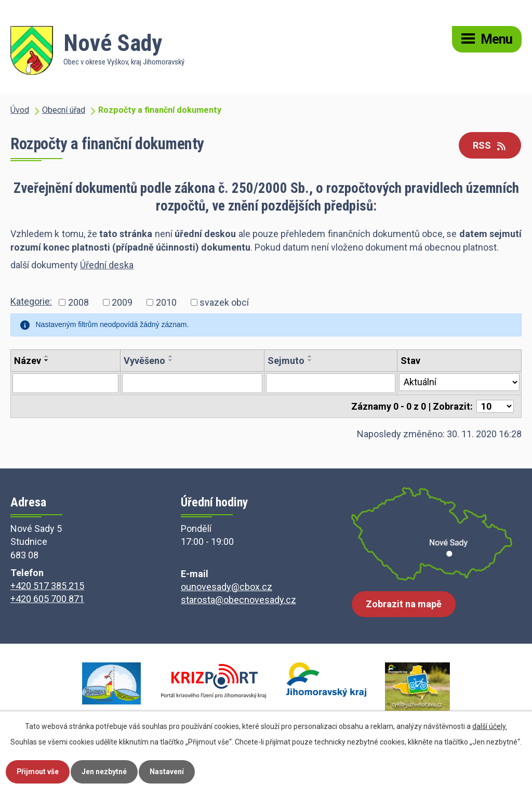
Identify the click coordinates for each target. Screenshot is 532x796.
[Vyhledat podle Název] (65, 383)
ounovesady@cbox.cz (227, 587)
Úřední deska (107, 265)
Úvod (20, 110)
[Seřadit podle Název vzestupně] (47, 356)
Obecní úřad (64, 110)
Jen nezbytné (105, 772)
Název (28, 361)
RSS (490, 145)
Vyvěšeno (144, 361)
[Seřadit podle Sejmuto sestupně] (310, 360)
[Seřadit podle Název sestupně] (47, 360)
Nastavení (168, 772)
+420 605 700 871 (47, 599)
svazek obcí (224, 302)
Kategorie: (31, 301)
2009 (122, 302)
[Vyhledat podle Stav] (459, 382)
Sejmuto (286, 361)
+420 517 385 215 (47, 586)
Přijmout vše (38, 772)
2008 (78, 302)
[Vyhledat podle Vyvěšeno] (192, 383)
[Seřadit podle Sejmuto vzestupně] (310, 356)
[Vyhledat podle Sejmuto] (331, 383)
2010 (166, 302)
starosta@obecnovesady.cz (238, 600)
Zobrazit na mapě (404, 604)
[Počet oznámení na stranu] (495, 406)
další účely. (490, 726)
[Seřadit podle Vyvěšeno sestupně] (171, 360)
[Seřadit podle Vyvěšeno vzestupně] (171, 356)
